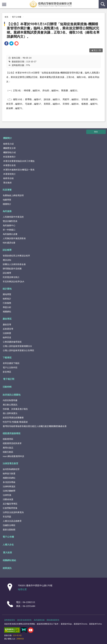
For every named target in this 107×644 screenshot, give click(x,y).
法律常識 (7, 495)
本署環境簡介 (9, 174)
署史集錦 (7, 183)
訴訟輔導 (7, 250)
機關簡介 (8, 138)
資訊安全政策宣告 (24, 620)
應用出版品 (8, 448)
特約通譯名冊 (9, 243)
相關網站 (7, 311)
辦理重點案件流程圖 (12, 269)
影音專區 (7, 372)
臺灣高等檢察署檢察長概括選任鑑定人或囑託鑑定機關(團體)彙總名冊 (35, 426)
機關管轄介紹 (9, 152)
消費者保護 (8, 499)
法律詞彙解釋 (9, 491)
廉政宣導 (7, 324)
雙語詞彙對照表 (10, 221)
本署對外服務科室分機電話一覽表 (19, 170)
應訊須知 (7, 260)
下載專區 (7, 357)
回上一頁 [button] (97, 50)
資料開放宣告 (10, 620)
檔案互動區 (8, 452)
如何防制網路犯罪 (11, 469)
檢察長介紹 (8, 144)
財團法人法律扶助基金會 (14, 264)
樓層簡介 (7, 204)
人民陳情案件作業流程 (13, 217)
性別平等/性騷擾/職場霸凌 (15, 422)
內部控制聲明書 (10, 400)
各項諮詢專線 (9, 482)
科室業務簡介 (9, 157)
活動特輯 (7, 387)
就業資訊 (7, 568)
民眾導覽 (7, 190)
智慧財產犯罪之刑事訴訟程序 (16, 256)
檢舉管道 (7, 337)
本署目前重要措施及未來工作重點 (19, 161)
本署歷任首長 (9, 165)
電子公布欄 (17, 17)
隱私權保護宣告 (53, 620)
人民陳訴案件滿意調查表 (14, 238)
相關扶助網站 (9, 478)
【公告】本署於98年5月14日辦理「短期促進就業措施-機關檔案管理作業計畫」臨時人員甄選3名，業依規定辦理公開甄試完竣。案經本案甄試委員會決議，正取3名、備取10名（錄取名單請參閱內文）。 (53, 30)
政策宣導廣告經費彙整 (13, 418)
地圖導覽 (7, 200)
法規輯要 (7, 333)
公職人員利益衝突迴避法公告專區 (18, 350)
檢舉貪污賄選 (9, 473)
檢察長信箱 (8, 178)
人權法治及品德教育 (12, 521)
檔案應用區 (8, 439)
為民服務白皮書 (10, 234)
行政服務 (7, 303)
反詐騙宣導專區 (10, 504)
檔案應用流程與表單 (12, 443)
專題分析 (7, 307)
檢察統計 (7, 299)
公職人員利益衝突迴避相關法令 (17, 346)
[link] (6, 44)
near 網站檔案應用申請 (13, 456)
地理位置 (22, 589)
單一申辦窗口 (9, 230)
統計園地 (7, 289)
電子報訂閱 (9, 379)
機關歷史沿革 (9, 148)
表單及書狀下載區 (11, 363)
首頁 (6, 17)
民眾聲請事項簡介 (11, 277)
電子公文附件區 (10, 367)
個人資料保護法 (10, 413)
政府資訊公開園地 (12, 395)
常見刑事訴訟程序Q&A (13, 281)
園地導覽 (7, 294)
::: (2, 2)
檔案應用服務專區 (12, 433)
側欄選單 (4, 4)
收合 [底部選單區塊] (96, 132)
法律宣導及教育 (10, 463)
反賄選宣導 (8, 329)
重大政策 (8, 552)
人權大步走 (8, 544)
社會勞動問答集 (10, 508)
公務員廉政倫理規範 (12, 342)
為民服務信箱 (39, 620)
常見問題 (7, 517)
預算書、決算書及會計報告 (15, 409)
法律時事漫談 (9, 486)
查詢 (103, 4)
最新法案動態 (9, 530)
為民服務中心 (9, 225)
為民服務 (7, 211)
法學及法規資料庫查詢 (13, 512)
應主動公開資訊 (10, 405)
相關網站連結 (9, 560)
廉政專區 (7, 319)
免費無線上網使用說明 (13, 195)
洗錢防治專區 (9, 525)
